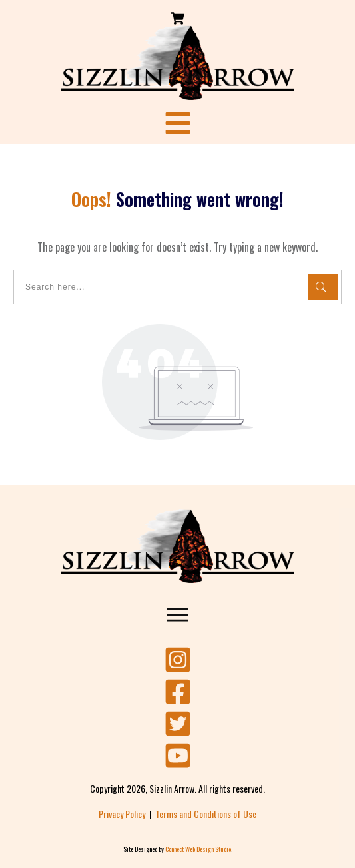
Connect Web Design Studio (198, 849)
